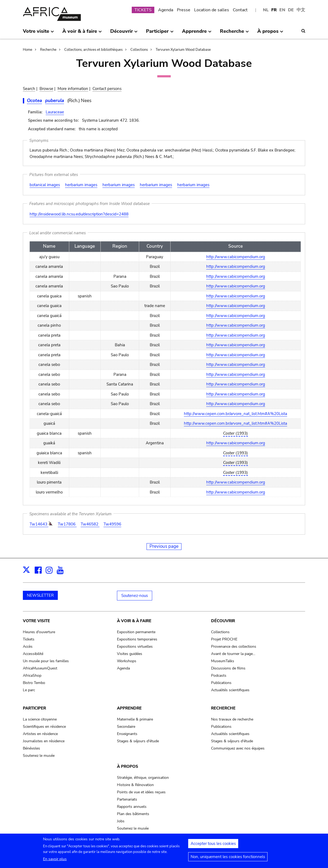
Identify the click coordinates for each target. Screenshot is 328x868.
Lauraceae (55, 112)
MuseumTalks (223, 661)
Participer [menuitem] (160, 33)
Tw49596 (112, 524)
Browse (46, 89)
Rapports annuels (132, 807)
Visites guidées (130, 654)
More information (73, 89)
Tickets (29, 639)
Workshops (127, 661)
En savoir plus (55, 861)
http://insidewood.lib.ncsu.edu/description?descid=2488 (79, 214)
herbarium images (81, 185)
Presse (184, 10)
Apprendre (129, 708)
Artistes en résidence (40, 734)
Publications (221, 683)
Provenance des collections (234, 647)
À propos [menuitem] (270, 33)
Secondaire (126, 727)
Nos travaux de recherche (232, 719)
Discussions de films (228, 668)
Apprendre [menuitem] (197, 33)
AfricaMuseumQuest (40, 668)
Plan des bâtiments (133, 814)
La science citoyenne (40, 719)
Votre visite (36, 621)
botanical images (45, 185)
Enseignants (127, 734)
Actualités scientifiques (230, 690)
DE (291, 10)
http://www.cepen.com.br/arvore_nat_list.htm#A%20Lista (236, 414)
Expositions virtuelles (135, 647)
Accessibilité (33, 654)
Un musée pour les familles (46, 661)
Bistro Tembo (34, 683)
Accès (28, 647)
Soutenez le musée (39, 756)
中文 (301, 10)
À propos (128, 766)
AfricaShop (32, 676)
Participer (34, 708)
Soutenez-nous (135, 596)
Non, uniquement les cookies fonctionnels (228, 859)
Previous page (164, 546)
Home (28, 50)
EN (282, 10)
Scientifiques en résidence (44, 727)
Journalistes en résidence (44, 741)
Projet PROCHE (224, 639)
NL (266, 10)
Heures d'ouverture (39, 632)
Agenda (166, 10)
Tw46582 (90, 524)
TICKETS (143, 10)
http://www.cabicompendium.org (236, 257)
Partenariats (127, 799)
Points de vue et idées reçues (141, 792)
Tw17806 (67, 524)
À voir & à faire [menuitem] (82, 33)
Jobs (121, 821)
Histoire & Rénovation (135, 785)
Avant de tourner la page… (233, 654)
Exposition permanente (136, 632)
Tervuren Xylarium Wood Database (183, 50)
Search (29, 89)
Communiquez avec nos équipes (238, 748)
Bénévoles (31, 748)
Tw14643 (39, 524)
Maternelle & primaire (135, 719)
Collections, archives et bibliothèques (93, 50)
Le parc (29, 690)
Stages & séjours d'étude (138, 741)
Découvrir (223, 621)
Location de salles (212, 10)
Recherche (48, 50)
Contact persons (107, 89)
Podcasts (219, 676)
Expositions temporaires (137, 639)
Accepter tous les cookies (213, 846)
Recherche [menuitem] (234, 33)
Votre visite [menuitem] (38, 33)
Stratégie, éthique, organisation (143, 778)
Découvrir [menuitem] (124, 33)
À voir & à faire (134, 621)
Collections (139, 50)
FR (274, 10)
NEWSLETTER (40, 595)
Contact (240, 10)
